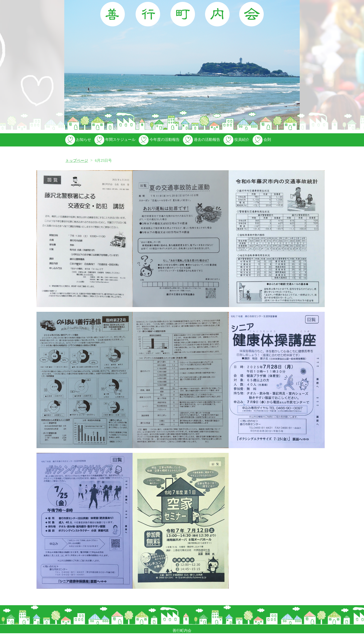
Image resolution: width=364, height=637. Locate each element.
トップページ (77, 160)
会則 (261, 140)
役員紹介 (236, 140)
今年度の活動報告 (159, 140)
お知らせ (78, 140)
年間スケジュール (114, 140)
